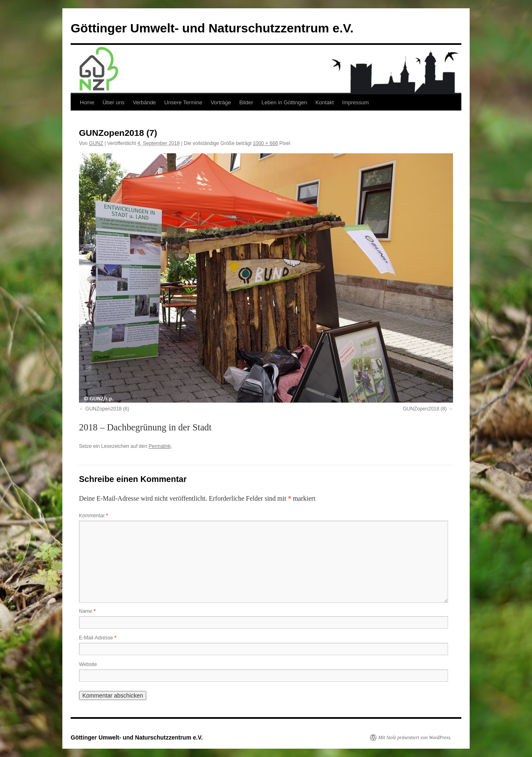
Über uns (114, 102)
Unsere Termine (183, 102)
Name (87, 611)
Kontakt (325, 102)
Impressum (355, 102)
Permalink (159, 446)
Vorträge (221, 102)
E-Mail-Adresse (98, 638)
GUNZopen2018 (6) (107, 409)
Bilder (246, 102)
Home (87, 102)
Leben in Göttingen (284, 102)
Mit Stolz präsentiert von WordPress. (415, 737)
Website (88, 664)
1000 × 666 (265, 143)
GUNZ (96, 143)
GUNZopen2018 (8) (425, 409)
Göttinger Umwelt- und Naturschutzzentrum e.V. (212, 28)
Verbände (144, 102)
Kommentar (94, 516)
